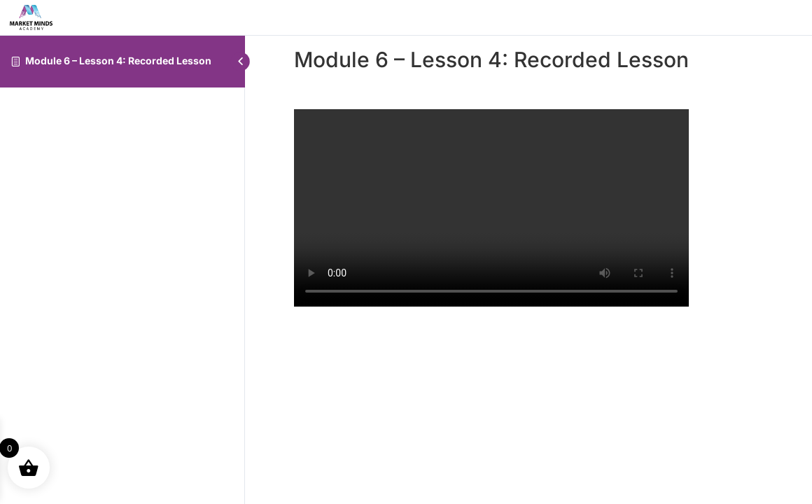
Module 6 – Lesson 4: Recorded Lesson (118, 61)
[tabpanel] (491, 208)
